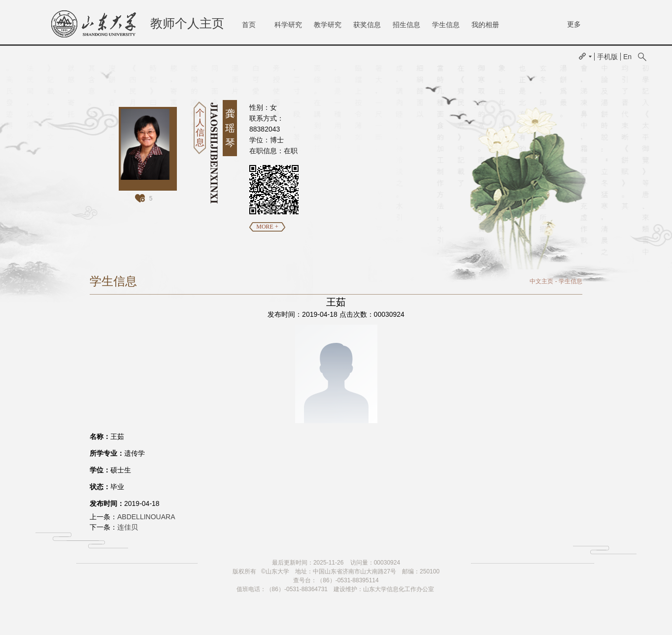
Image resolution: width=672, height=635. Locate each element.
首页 (249, 25)
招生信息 (406, 25)
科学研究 (288, 25)
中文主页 (541, 281)
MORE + (267, 227)
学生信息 (446, 25)
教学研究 (328, 25)
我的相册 (485, 25)
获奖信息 (367, 25)
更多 (574, 24)
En (627, 57)
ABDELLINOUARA (146, 517)
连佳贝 (128, 527)
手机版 (607, 57)
